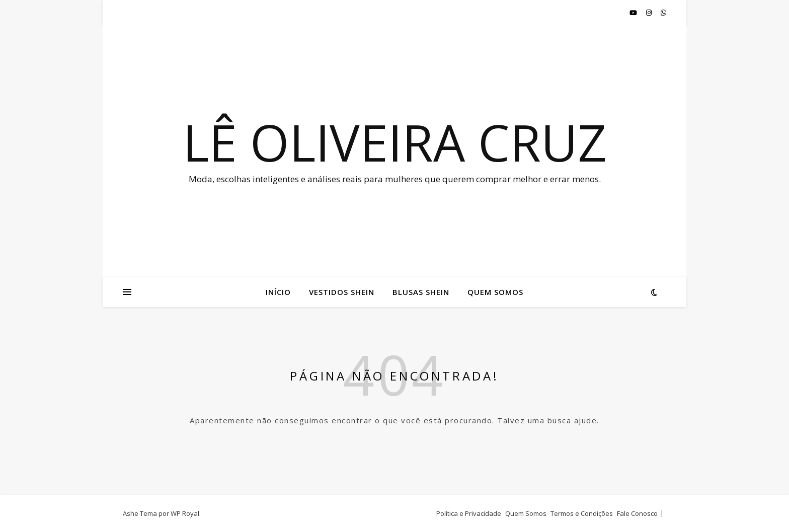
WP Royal (185, 513)
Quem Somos (495, 292)
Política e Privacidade (469, 513)
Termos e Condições (582, 513)
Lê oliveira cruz (395, 142)
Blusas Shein (421, 292)
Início (278, 292)
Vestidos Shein (342, 292)
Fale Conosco (637, 513)
